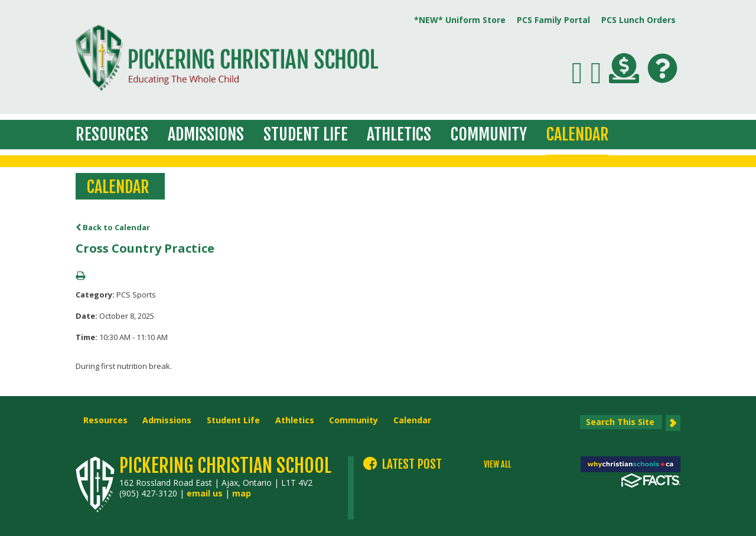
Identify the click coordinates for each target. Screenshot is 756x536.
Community (489, 134)
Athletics (399, 134)
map (242, 493)
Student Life (306, 134)
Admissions (206, 134)
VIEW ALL (497, 465)
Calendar (578, 134)
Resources (112, 134)
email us (205, 493)
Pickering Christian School (225, 466)
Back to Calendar (113, 227)
